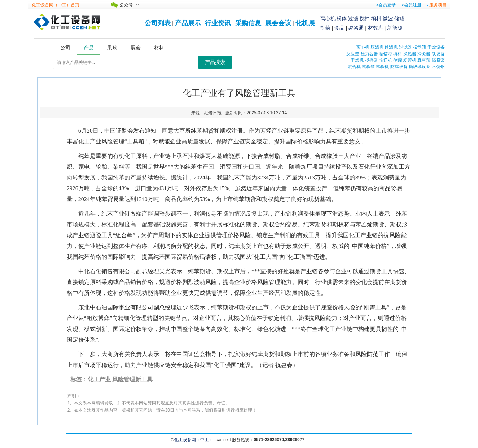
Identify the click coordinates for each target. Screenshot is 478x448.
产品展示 (188, 23)
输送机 (386, 60)
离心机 (328, 18)
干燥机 (357, 60)
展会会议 (278, 23)
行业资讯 (218, 23)
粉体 (342, 18)
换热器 (410, 54)
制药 (325, 28)
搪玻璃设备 (420, 67)
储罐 (399, 18)
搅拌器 (372, 60)
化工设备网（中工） (194, 440)
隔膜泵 (438, 60)
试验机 (382, 67)
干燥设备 (436, 47)
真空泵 (424, 60)
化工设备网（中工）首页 (56, 5)
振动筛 (420, 47)
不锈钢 (438, 67)
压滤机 (377, 47)
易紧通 (356, 28)
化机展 (305, 23)
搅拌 (365, 18)
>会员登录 (386, 5)
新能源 (395, 28)
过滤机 (391, 47)
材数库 (376, 28)
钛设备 (438, 54)
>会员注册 (411, 5)
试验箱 (368, 67)
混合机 (354, 67)
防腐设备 (399, 67)
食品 (339, 28)
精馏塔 (386, 54)
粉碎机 (410, 60)
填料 (376, 18)
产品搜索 (215, 62)
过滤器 (405, 47)
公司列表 (158, 23)
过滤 (353, 18)
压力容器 (369, 54)
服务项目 (438, 5)
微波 (388, 18)
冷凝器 (424, 54)
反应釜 (353, 54)
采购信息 (248, 23)
